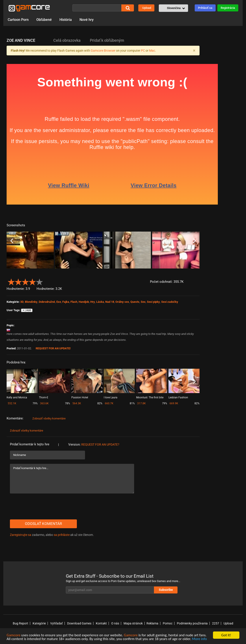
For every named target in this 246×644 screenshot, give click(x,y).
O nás (115, 623)
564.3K (77, 403)
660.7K (109, 403)
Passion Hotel (80, 397)
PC (143, 51)
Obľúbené (44, 20)
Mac (152, 51)
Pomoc (168, 623)
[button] (173, 8)
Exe (59, 302)
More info (199, 639)
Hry (93, 302)
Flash (74, 302)
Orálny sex (122, 302)
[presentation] (43, 506)
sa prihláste (62, 535)
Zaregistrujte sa (21, 535)
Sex (143, 302)
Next (194, 241)
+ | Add (27, 310)
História (66, 20)
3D (22, 302)
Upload (147, 8)
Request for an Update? (100, 444)
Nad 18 (110, 302)
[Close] (194, 51)
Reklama (152, 623)
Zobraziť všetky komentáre (49, 418)
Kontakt (101, 623)
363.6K (44, 403)
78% (68, 403)
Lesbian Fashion (178, 397)
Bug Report (20, 623)
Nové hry (87, 20)
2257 (216, 623)
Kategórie (39, 623)
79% (35, 403)
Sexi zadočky (170, 302)
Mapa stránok (133, 623)
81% (132, 403)
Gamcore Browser (103, 51)
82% (100, 403)
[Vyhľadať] (97, 8)
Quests (135, 302)
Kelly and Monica (17, 397)
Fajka (66, 302)
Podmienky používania (192, 623)
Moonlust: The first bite (150, 397)
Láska (100, 302)
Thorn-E (44, 397)
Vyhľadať (56, 623)
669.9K (174, 403)
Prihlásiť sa (205, 8)
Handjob (84, 302)
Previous (12, 241)
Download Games (79, 623)
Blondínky (31, 302)
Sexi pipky (153, 302)
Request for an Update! (53, 348)
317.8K (141, 403)
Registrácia (228, 8)
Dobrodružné (47, 302)
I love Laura (111, 397)
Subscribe (166, 590)
